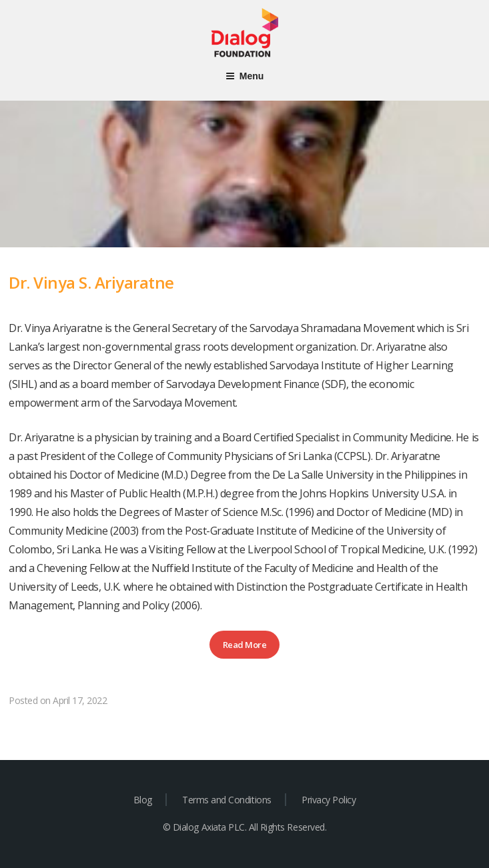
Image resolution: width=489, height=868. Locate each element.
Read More (245, 645)
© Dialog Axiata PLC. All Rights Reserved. (245, 827)
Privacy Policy (329, 800)
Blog (143, 800)
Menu (245, 76)
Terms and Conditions (226, 800)
